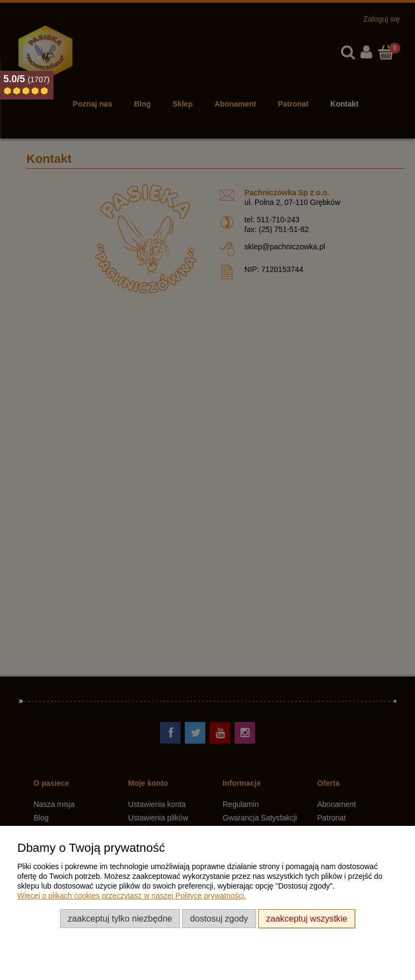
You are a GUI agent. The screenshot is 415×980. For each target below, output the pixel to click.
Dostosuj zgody (219, 918)
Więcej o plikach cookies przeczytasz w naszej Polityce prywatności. (132, 896)
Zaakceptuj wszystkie (306, 918)
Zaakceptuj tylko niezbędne (120, 918)
